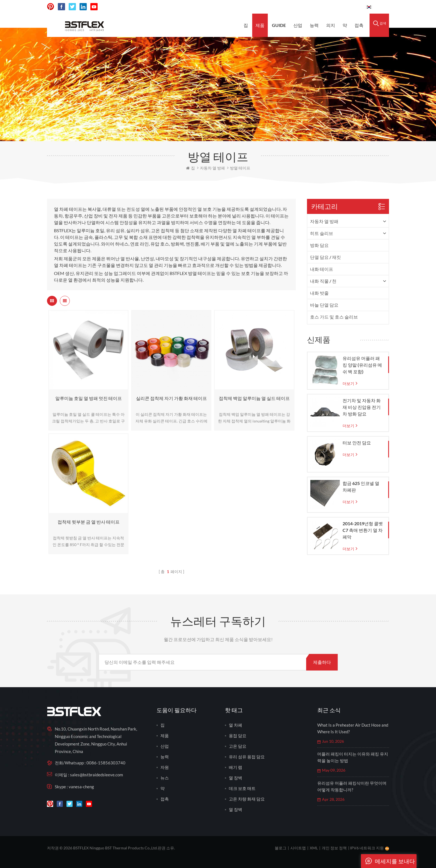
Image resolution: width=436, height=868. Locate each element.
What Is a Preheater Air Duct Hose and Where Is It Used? (353, 728)
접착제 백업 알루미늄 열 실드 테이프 (254, 398)
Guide (279, 25)
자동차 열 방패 (324, 221)
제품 (260, 25)
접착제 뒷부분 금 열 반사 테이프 (89, 522)
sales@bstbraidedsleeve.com (284, 7)
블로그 (281, 848)
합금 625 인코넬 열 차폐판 (361, 486)
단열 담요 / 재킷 (325, 257)
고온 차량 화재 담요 (247, 799)
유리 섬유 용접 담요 (247, 757)
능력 (314, 25)
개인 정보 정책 (334, 848)
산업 (298, 25)
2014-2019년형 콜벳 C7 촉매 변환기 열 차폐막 (363, 530)
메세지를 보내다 (388, 861)
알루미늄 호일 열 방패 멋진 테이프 (89, 398)
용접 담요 (238, 736)
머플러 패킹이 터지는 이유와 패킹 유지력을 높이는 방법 (353, 757)
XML (314, 848)
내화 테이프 (322, 269)
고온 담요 (238, 746)
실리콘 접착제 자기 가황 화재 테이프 (171, 398)
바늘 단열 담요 (324, 305)
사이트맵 (298, 848)
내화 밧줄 (319, 293)
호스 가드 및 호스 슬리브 (334, 317)
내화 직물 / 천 (323, 281)
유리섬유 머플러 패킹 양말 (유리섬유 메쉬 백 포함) (362, 365)
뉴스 (165, 778)
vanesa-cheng (81, 787)
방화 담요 (319, 245)
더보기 (348, 383)
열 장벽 (236, 778)
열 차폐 (236, 725)
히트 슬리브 (322, 233)
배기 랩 (236, 767)
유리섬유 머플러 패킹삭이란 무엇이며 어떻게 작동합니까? (352, 786)
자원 (165, 767)
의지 (331, 25)
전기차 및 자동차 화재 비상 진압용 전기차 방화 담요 (362, 407)
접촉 (359, 25)
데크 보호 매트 (242, 788)
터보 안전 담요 (357, 443)
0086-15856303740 (340, 7)
